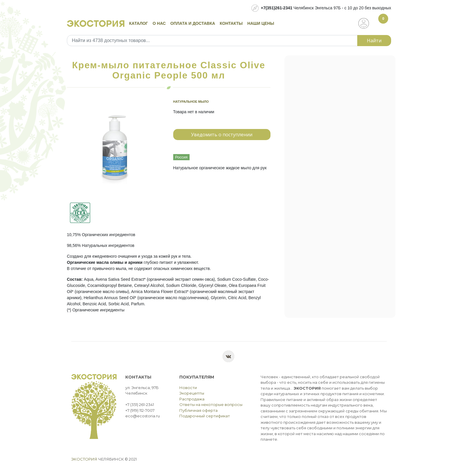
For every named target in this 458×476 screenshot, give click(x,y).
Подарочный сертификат (205, 416)
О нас (159, 23)
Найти (374, 41)
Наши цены (261, 23)
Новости (188, 388)
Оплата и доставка (193, 23)
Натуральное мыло (191, 102)
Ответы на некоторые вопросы (211, 404)
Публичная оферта (198, 410)
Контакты (231, 23)
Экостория (84, 459)
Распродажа (192, 399)
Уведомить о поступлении (222, 135)
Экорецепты (192, 393)
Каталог (139, 23)
